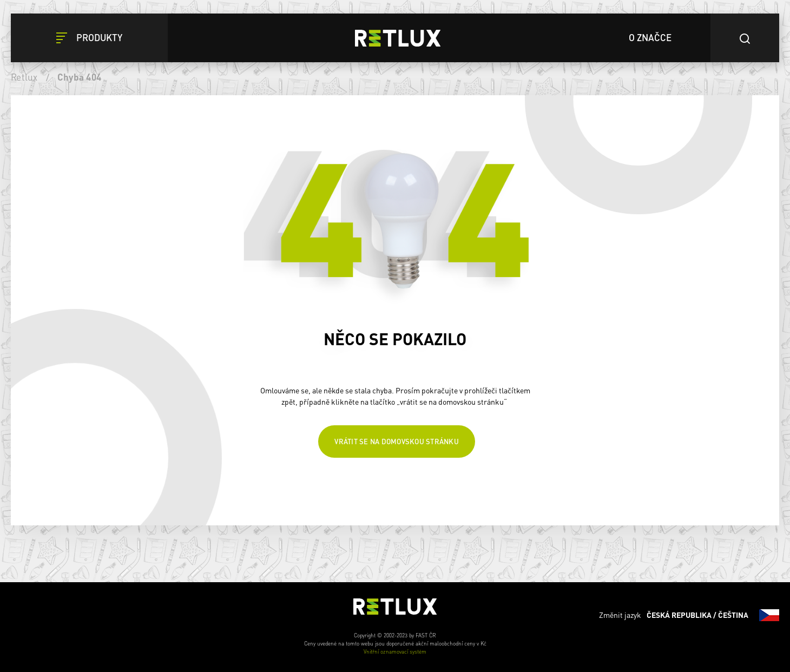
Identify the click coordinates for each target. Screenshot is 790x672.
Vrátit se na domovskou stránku (397, 441)
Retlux (24, 77)
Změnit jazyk (689, 615)
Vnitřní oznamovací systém (395, 651)
